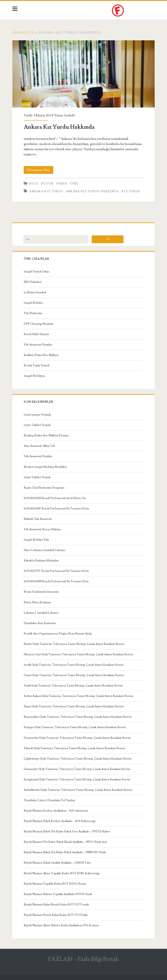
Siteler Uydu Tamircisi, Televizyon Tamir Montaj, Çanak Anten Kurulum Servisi (74, 644)
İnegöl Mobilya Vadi (36, 540)
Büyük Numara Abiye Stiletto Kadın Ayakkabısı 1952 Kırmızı (61, 925)
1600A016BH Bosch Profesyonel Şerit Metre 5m (55, 498)
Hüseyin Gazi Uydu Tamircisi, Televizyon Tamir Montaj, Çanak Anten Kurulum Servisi (78, 654)
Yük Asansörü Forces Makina (42, 529)
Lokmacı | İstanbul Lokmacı (41, 613)
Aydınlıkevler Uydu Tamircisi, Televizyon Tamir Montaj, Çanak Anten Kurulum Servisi (78, 790)
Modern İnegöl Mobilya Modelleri (45, 467)
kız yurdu (131, 191)
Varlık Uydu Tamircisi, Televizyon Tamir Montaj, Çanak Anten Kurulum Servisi (73, 686)
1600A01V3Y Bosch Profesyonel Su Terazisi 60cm (56, 571)
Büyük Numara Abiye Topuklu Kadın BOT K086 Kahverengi (62, 873)
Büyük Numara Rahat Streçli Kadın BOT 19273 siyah (56, 905)
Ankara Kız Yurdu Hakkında (83, 74)
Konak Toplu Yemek (37, 365)
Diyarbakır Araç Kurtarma (40, 623)
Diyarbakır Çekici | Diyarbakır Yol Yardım (49, 800)
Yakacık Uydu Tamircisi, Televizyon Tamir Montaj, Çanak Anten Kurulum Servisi (74, 748)
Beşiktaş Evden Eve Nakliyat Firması (46, 435)
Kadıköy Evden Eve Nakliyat (41, 355)
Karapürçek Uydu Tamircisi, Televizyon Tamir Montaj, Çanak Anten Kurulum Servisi (77, 779)
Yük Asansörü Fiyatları (38, 345)
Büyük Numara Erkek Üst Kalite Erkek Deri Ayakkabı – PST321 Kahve (67, 832)
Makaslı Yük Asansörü (38, 519)
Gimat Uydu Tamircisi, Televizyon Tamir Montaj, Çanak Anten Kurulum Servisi (74, 675)
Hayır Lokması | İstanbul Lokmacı (44, 550)
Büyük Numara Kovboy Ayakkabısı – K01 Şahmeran (56, 811)
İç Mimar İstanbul (35, 292)
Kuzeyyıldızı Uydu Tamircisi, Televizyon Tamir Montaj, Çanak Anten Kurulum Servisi (78, 717)
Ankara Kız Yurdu (46, 191)
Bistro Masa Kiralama (37, 602)
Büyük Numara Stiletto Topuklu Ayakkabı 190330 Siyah (58, 894)
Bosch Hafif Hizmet (36, 334)
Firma (62, 184)
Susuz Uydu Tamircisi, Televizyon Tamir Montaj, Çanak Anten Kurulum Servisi (74, 706)
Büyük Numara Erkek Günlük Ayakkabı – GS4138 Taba (57, 863)
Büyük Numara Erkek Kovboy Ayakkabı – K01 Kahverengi (60, 821)
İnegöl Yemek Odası (36, 272)
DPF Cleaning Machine (39, 324)
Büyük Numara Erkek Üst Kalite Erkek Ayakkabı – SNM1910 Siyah (65, 852)
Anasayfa (23, 33)
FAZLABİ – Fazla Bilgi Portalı (83, 959)
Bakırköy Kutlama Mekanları (41, 561)
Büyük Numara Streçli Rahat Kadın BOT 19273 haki (56, 915)
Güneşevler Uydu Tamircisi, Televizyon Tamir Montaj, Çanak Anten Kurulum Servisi (77, 769)
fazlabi (70, 115)
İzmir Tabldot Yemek (37, 425)
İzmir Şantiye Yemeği (37, 415)
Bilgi (34, 184)
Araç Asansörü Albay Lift (39, 446)
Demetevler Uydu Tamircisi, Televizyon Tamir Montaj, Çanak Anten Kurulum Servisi (77, 738)
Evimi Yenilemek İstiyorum (41, 592)
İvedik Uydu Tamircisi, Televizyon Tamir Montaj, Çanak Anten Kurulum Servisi (73, 665)
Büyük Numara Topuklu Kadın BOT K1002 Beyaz (55, 884)
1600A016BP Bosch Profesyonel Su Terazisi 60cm (56, 509)
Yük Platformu (33, 313)
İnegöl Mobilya (33, 303)
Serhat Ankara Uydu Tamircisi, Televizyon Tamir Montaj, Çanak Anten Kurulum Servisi (78, 696)
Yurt (74, 184)
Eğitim (47, 184)
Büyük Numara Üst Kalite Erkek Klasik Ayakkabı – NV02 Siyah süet (65, 842)
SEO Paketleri (33, 282)
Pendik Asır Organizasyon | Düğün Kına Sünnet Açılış (58, 634)
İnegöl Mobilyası (34, 376)
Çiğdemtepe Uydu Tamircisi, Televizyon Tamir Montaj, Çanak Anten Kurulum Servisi (78, 759)
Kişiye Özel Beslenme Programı (44, 488)
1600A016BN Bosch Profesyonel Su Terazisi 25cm (56, 581)
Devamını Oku (40, 170)
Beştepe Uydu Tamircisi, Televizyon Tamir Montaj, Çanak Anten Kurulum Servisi (75, 727)
